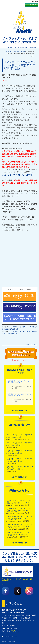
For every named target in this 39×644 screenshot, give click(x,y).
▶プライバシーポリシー (10, 636)
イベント (16, 52)
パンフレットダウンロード (18, 175)
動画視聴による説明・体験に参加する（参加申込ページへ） (20, 317)
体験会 (23, 52)
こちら (13, 631)
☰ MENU (35, 2)
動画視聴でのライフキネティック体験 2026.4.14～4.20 (19, 381)
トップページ (8, 52)
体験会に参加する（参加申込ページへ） (20, 307)
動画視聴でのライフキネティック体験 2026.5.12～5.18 (19, 395)
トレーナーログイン (32, 5)
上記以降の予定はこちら (20, 410)
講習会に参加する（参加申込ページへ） (20, 297)
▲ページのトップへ (32, 344)
